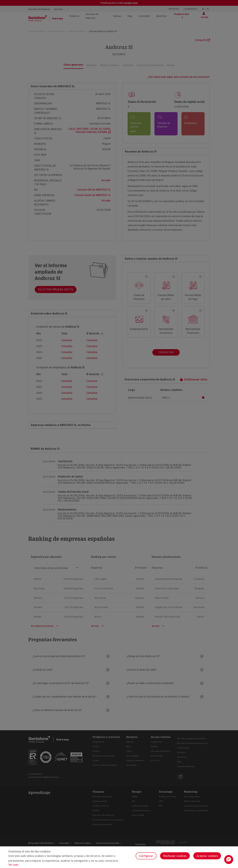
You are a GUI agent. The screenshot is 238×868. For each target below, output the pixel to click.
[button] (229, 859)
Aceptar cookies (207, 856)
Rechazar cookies (175, 856)
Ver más (13, 865)
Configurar (146, 856)
